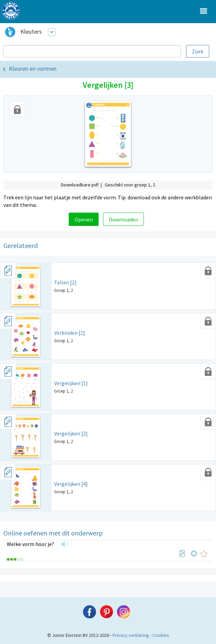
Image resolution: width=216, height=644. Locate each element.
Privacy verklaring (131, 635)
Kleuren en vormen (33, 69)
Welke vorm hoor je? (30, 544)
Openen (84, 219)
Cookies (161, 635)
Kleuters (31, 31)
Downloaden (123, 219)
